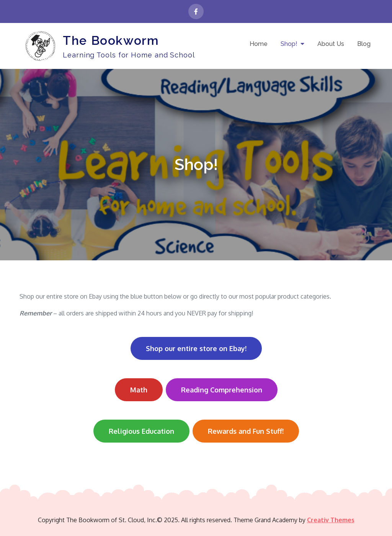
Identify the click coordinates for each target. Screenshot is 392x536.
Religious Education (141, 431)
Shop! (289, 44)
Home (259, 44)
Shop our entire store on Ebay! (196, 348)
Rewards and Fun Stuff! (246, 431)
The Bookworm (111, 40)
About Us (331, 44)
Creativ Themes (331, 520)
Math (139, 390)
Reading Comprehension (222, 390)
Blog (364, 44)
